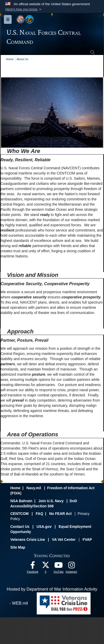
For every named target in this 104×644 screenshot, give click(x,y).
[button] (24, 9)
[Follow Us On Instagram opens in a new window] (71, 566)
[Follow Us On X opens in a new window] (46, 566)
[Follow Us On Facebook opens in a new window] (33, 566)
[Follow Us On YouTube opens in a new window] (58, 566)
